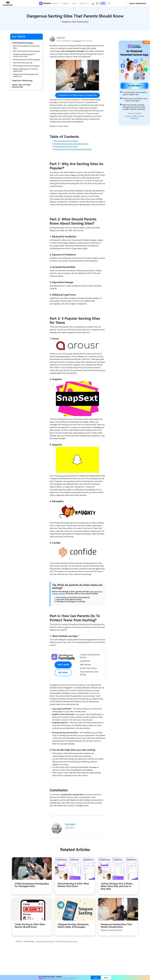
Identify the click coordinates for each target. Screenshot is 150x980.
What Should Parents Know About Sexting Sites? (74, 144)
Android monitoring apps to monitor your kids (24, 55)
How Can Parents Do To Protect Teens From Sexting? (75, 149)
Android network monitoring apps (27, 60)
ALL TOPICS (19, 37)
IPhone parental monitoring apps (26, 66)
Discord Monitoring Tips (23, 63)
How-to (20, 942)
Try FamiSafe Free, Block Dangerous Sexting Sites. (77, 95)
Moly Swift (62, 37)
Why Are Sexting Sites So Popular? (68, 141)
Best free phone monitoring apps (27, 51)
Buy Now (63, 673)
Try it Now (63, 665)
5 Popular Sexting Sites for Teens (67, 146)
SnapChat (64, 476)
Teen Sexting (77, 41)
